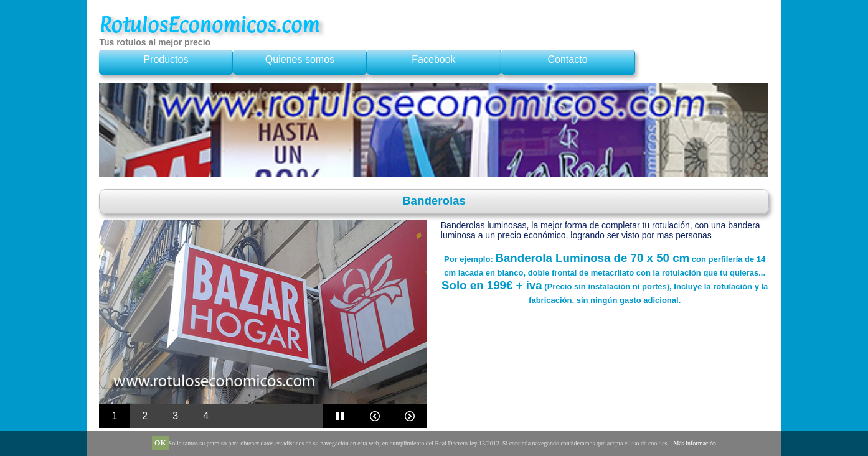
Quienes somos (300, 59)
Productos (166, 59)
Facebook (433, 59)
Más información (695, 443)
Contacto (567, 59)
